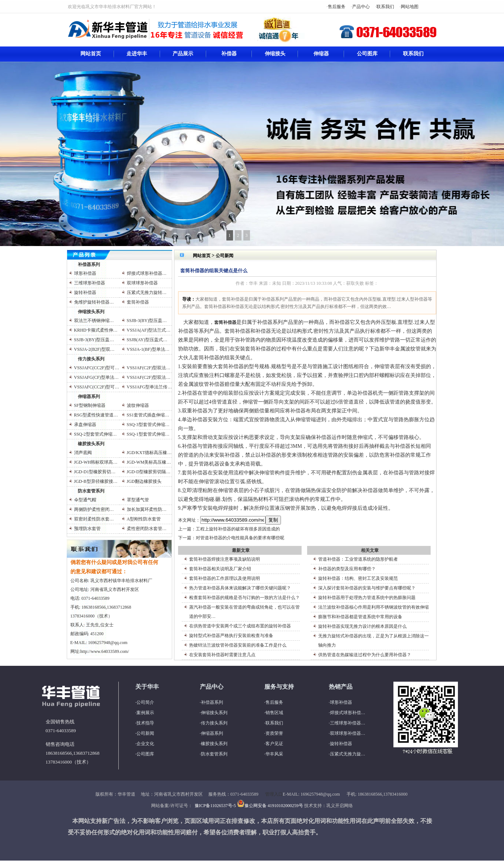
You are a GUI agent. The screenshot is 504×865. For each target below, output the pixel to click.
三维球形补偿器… (348, 723)
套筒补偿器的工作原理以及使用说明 (225, 578)
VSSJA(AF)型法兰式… (149, 330)
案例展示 (145, 713)
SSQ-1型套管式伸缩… (148, 434)
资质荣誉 (274, 733)
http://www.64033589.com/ (105, 651)
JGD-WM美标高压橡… (149, 462)
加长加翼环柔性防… (147, 509)
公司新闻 (225, 256)
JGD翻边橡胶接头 (144, 481)
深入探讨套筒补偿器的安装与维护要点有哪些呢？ (367, 588)
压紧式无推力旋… (348, 754)
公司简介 (145, 702)
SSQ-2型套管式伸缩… (95, 434)
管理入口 (274, 794)
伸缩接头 (275, 54)
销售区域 (274, 713)
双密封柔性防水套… (94, 519)
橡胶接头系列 (91, 444)
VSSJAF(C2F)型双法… (149, 368)
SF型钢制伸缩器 (90, 405)
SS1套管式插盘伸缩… (148, 415)
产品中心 (361, 7)
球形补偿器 (85, 273)
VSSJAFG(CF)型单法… (96, 377)
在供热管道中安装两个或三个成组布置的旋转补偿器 (240, 626)
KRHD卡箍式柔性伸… (96, 330)
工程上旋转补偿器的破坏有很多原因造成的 (238, 529)
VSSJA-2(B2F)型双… (94, 349)
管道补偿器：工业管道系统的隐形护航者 (358, 559)
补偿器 (229, 54)
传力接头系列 (91, 359)
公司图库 (367, 54)
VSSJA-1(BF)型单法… (148, 349)
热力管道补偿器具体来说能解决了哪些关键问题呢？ (240, 588)
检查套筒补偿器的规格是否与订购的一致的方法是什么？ (244, 598)
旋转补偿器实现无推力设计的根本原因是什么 (362, 626)
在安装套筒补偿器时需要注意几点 (222, 655)
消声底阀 (83, 453)
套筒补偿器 (138, 302)
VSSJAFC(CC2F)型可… (97, 368)
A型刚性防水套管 (144, 519)
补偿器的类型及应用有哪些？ (347, 569)
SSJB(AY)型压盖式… (147, 340)
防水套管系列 (91, 491)
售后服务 (337, 7)
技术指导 (145, 723)
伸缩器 (321, 54)
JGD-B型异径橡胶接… (96, 481)
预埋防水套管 (87, 529)
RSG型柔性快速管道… (96, 415)
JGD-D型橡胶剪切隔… (149, 472)
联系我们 (385, 7)
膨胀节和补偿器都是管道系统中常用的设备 (360, 617)
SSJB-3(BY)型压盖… (147, 321)
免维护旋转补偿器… (94, 302)
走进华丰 (137, 54)
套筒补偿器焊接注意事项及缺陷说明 (225, 559)
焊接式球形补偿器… (147, 273)
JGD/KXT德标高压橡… (149, 453)
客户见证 (274, 744)
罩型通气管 (138, 500)
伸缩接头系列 (91, 312)
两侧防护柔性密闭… (94, 509)
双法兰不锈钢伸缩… (94, 321)
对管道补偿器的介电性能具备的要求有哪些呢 (240, 538)
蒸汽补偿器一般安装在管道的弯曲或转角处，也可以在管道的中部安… (244, 612)
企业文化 (145, 744)
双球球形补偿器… (348, 733)
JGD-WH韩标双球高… (96, 462)
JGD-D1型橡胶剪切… (95, 472)
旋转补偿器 (85, 293)
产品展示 (183, 54)
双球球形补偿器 (142, 283)
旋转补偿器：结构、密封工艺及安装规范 (358, 578)
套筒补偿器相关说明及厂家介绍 (220, 569)
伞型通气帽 (85, 500)
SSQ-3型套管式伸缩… (148, 425)
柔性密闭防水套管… (147, 529)
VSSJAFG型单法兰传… (150, 387)
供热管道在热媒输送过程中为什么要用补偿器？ (365, 655)
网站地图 (410, 7)
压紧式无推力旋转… (147, 293)
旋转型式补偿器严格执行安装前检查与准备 (231, 636)
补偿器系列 (89, 264)
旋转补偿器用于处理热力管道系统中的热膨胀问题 (367, 598)
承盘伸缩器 (85, 425)
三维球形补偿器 (90, 283)
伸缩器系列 (89, 397)
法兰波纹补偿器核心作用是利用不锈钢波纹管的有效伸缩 (373, 607)
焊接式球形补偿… (348, 713)
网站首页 (91, 54)
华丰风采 (274, 754)
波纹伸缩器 (138, 405)
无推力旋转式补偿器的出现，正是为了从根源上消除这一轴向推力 (373, 641)
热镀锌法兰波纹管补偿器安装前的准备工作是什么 (238, 645)
